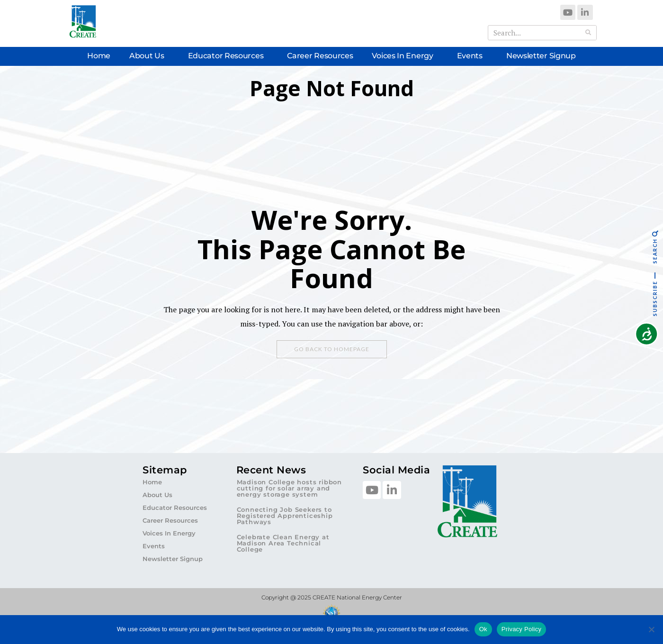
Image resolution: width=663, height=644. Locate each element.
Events (472, 56)
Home (99, 56)
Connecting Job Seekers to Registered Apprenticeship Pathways (285, 516)
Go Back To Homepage (332, 349)
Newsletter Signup (541, 56)
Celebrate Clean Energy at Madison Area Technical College (283, 543)
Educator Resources (228, 56)
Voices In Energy (405, 56)
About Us (149, 56)
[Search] (589, 33)
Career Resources (320, 56)
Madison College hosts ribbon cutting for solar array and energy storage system (289, 488)
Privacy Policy (521, 629)
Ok (483, 629)
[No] (651, 629)
